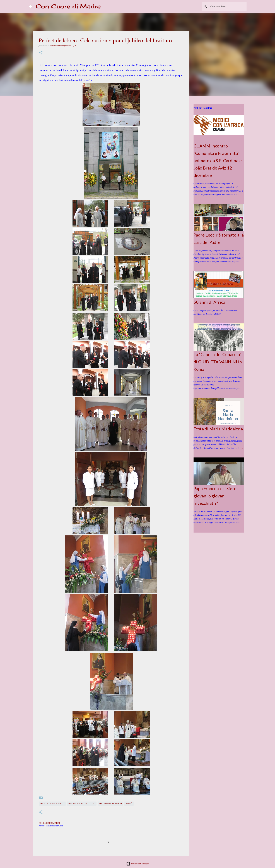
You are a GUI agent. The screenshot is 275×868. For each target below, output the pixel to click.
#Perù (129, 803)
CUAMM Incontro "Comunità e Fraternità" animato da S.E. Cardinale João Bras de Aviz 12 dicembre (218, 160)
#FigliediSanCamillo (52, 803)
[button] (41, 53)
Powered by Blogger (137, 864)
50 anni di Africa (209, 302)
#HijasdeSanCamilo (110, 803)
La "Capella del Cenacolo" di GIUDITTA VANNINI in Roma (218, 362)
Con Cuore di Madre (68, 6)
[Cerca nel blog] (228, 6)
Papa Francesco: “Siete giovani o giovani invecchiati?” (215, 496)
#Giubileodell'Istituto (82, 803)
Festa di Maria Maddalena (218, 429)
